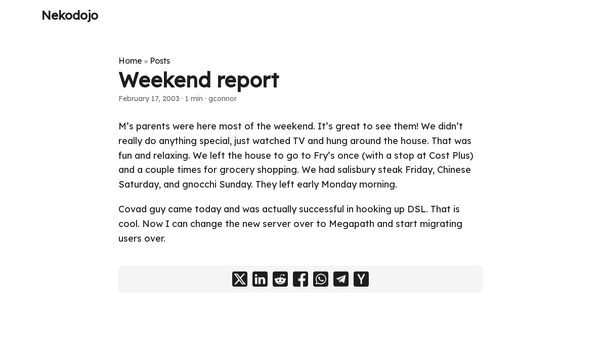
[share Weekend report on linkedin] (260, 279)
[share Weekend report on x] (240, 279)
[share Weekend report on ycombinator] (361, 279)
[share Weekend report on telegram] (341, 279)
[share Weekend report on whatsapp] (321, 279)
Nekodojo (70, 15)
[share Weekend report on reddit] (280, 279)
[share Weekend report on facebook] (300, 279)
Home (130, 61)
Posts (160, 61)
